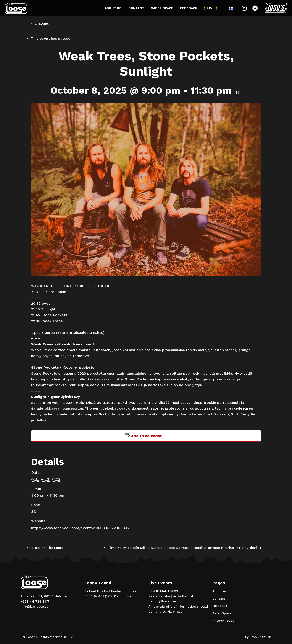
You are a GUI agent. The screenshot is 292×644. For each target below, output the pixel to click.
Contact (136, 8)
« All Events (40, 23)
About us (113, 8)
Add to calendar (146, 436)
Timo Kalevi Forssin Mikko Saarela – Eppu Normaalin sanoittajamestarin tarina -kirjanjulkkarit (185, 548)
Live (211, 8)
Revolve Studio (261, 637)
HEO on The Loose (47, 548)
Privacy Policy (223, 621)
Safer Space (162, 8)
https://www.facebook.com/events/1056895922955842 (80, 528)
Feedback (189, 8)
